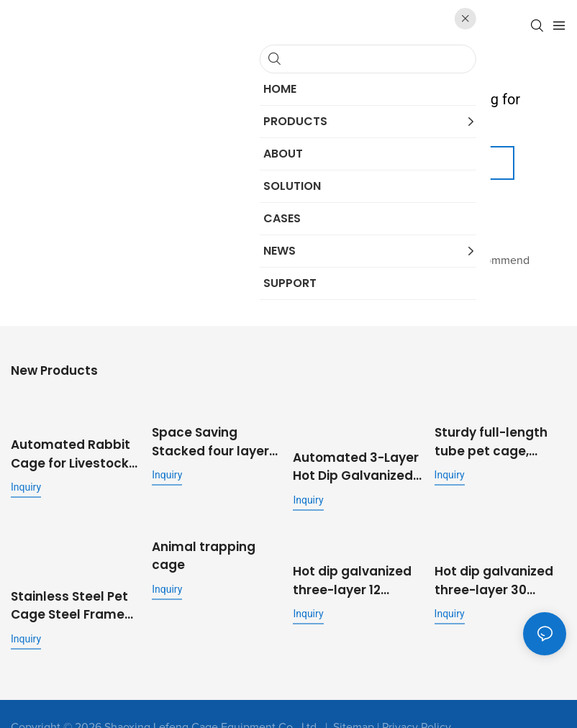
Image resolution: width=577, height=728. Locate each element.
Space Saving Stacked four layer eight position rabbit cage (217, 437)
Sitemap (354, 700)
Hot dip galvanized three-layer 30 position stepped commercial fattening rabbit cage (494, 568)
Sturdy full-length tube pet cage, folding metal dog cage (492, 437)
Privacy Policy (417, 700)
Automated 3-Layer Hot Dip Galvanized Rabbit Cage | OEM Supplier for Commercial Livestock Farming (356, 459)
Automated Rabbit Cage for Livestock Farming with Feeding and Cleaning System (71, 448)
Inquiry (26, 481)
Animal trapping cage (204, 547)
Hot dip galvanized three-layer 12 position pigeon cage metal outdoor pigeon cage (357, 568)
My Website (353, 222)
